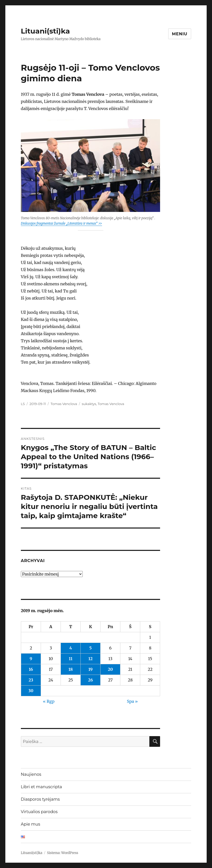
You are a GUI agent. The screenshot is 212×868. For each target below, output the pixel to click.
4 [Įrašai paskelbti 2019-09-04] (70, 648)
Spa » (132, 701)
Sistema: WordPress (63, 853)
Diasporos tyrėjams (40, 799)
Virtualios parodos (39, 812)
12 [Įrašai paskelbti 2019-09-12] (90, 659)
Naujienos (31, 774)
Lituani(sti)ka (45, 31)
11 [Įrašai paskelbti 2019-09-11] (70, 659)
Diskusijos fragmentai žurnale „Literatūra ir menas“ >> (61, 223)
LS (23, 404)
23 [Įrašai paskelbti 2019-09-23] (31, 680)
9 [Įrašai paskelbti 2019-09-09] (31, 659)
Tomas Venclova (64, 404)
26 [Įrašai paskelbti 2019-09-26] (90, 680)
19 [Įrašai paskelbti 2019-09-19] (90, 669)
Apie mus (31, 824)
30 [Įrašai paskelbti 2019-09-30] (31, 691)
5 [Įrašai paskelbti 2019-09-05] (90, 648)
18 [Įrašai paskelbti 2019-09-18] (71, 669)
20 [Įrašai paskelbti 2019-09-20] (110, 669)
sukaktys (89, 404)
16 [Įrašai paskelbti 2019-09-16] (31, 669)
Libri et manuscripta (41, 787)
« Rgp (49, 701)
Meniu (180, 34)
